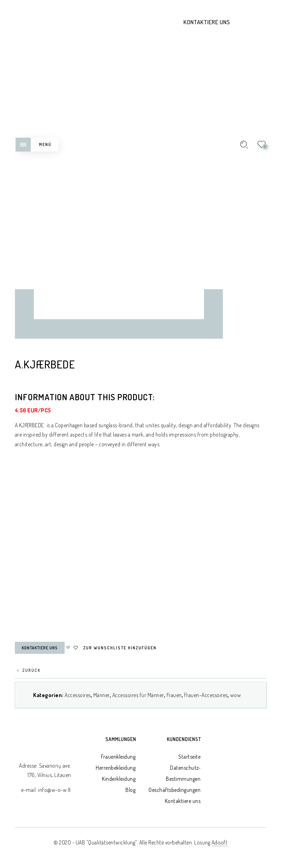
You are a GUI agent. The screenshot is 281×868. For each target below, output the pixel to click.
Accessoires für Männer (138, 695)
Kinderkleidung (119, 779)
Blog (130, 790)
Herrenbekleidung (116, 768)
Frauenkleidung (118, 757)
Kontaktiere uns (207, 22)
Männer (102, 695)
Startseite (189, 757)
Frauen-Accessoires (206, 695)
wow (236, 695)
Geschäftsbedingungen (175, 790)
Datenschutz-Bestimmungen (183, 773)
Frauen (174, 695)
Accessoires (78, 695)
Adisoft (220, 842)
